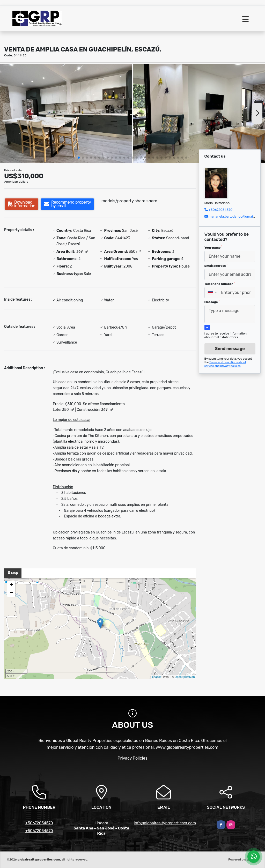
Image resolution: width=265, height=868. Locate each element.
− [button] (11, 593)
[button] (79, 158)
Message (212, 302)
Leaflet (156, 677)
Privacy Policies (132, 758)
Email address (216, 265)
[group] (66, 113)
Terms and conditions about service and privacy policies (225, 364)
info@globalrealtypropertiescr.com (165, 823)
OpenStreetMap (185, 677)
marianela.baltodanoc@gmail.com (235, 216)
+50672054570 (221, 210)
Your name (213, 247)
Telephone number (220, 284)
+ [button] (11, 585)
